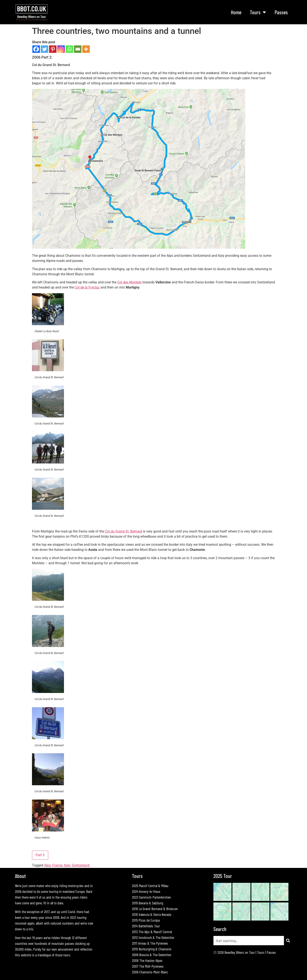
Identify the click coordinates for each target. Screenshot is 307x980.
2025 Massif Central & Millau (150, 886)
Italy (67, 865)
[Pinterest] (53, 49)
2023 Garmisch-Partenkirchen (151, 897)
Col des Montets (129, 282)
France (57, 865)
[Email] (78, 49)
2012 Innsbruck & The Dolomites (153, 937)
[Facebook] (36, 49)
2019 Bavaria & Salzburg (148, 903)
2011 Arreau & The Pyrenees (150, 943)
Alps (47, 865)
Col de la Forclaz (87, 287)
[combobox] (249, 941)
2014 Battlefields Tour (146, 926)
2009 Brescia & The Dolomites (152, 955)
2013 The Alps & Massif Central (152, 932)
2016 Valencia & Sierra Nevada (152, 914)
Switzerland (80, 865)
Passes (281, 12)
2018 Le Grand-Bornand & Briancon (155, 909)
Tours (258, 12)
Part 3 (40, 855)
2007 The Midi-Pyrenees (148, 966)
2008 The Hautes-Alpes (147, 960)
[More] (86, 49)
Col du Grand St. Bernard (123, 531)
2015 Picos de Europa (146, 920)
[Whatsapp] (69, 49)
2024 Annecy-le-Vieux (146, 891)
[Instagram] (61, 49)
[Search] (288, 941)
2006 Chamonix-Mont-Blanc (150, 972)
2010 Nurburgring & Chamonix (152, 949)
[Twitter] (44, 49)
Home (236, 12)
